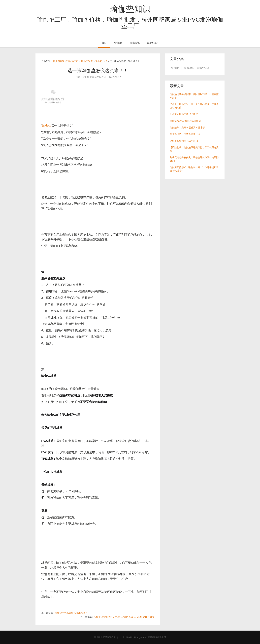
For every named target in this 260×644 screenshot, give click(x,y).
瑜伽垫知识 (130, 9)
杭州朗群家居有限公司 (105, 637)
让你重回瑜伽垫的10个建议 (184, 114)
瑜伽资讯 (135, 43)
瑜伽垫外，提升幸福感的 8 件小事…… (190, 128)
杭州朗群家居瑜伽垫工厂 (66, 61)
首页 (104, 43)
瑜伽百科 (119, 43)
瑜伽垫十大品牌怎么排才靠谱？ (71, 613)
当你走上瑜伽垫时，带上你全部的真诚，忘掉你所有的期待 (124, 617)
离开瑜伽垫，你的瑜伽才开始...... (187, 134)
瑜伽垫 (47, 126)
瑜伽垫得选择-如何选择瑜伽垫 (185, 121)
